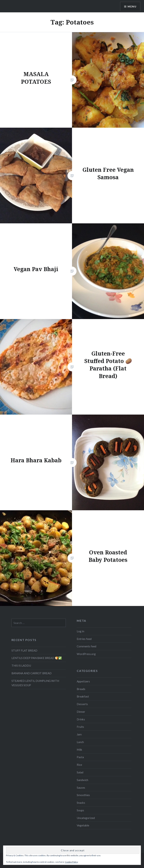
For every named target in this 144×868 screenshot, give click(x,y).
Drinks (81, 719)
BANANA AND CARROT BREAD (32, 673)
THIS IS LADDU (21, 666)
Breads (81, 689)
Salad (80, 772)
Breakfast (83, 696)
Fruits (80, 727)
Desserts (82, 704)
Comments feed (86, 646)
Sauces (81, 788)
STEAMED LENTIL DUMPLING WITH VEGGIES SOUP (35, 683)
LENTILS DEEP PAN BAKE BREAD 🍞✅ (37, 658)
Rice (79, 765)
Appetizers (83, 681)
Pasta (80, 757)
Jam (79, 734)
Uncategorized (86, 818)
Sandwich (82, 780)
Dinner (81, 712)
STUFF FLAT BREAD (24, 650)
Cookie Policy (71, 862)
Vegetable (83, 825)
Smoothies (83, 795)
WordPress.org (86, 654)
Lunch (80, 742)
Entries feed (84, 639)
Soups (80, 810)
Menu (132, 6)
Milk (79, 750)
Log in (80, 631)
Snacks (81, 803)
